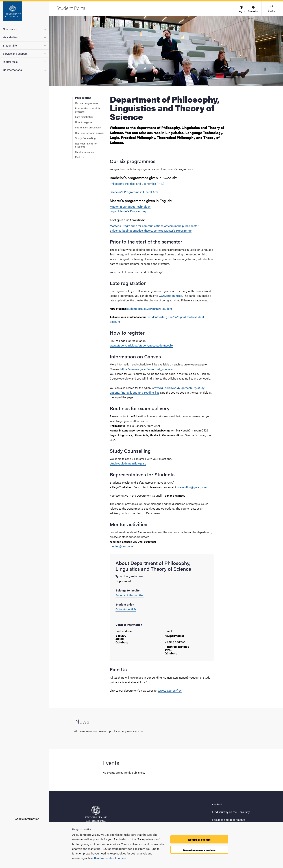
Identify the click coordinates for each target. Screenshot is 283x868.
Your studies (10, 37)
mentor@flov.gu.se (122, 546)
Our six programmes (87, 103)
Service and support (15, 53)
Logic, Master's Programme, (128, 211)
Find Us (79, 157)
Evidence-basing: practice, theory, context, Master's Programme (151, 230)
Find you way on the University (231, 812)
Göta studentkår (126, 609)
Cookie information (27, 819)
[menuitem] (241, 9)
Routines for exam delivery (90, 133)
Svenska (253, 9)
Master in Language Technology (130, 206)
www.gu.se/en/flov (170, 690)
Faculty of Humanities (130, 595)
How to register (84, 122)
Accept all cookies (199, 839)
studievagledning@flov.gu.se (128, 463)
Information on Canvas (88, 127)
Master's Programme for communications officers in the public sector (154, 226)
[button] (241, 9)
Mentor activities (84, 152)
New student (11, 29)
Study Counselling (85, 138)
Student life (10, 45)
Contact (217, 804)
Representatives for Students (86, 145)
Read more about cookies (110, 858)
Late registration (84, 117)
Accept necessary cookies (199, 850)
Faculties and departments (229, 820)
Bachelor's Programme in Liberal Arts (134, 192)
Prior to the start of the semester (88, 110)
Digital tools (10, 62)
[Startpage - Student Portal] (24, 13)
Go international (13, 70)
